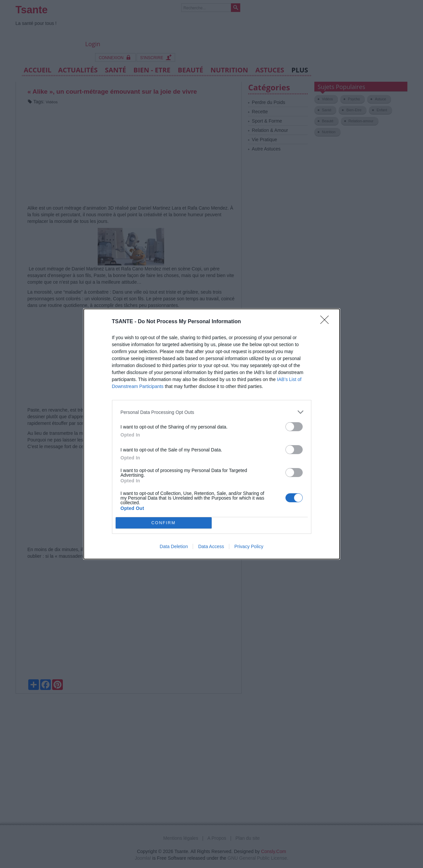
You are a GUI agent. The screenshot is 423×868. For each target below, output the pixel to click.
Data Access (211, 546)
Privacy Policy (249, 546)
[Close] (327, 322)
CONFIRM (164, 523)
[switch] (294, 427)
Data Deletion (174, 546)
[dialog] (212, 434)
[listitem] (212, 412)
